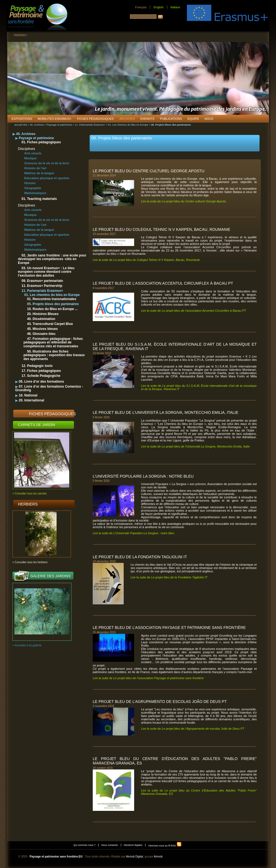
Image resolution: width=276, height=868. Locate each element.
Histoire (30, 183)
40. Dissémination (41, 319)
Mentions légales (133, 845)
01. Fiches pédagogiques (41, 142)
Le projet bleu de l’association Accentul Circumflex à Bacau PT (163, 283)
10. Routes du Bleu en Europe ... (52, 309)
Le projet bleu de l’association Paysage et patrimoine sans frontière (169, 628)
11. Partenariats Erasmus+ (90, 125)
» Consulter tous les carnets (30, 493)
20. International (31, 400)
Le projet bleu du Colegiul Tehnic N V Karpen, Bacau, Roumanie (161, 229)
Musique (30, 158)
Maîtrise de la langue (39, 173)
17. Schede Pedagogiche (41, 376)
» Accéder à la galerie (27, 645)
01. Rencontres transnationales (52, 299)
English (158, 7)
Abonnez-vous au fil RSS (165, 846)
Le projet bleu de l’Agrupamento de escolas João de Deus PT (160, 702)
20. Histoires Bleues (43, 314)
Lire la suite (184, 201)
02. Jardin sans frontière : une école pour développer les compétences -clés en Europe (52, 259)
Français (141, 7)
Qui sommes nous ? (84, 845)
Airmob (158, 857)
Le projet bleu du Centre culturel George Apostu (148, 171)
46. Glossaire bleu (41, 334)
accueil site (21, 125)
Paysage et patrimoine (59, 125)
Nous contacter (110, 845)
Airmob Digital (134, 857)
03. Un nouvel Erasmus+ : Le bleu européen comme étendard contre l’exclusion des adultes (46, 272)
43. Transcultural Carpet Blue (50, 324)
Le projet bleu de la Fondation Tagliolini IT (140, 557)
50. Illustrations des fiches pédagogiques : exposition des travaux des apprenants (54, 355)
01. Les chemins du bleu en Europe (128, 125)
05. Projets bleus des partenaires (53, 304)
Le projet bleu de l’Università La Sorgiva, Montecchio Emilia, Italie (165, 412)
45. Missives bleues (42, 329)
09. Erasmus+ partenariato (42, 281)
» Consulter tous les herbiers (30, 562)
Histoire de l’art (35, 168)
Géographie (33, 188)
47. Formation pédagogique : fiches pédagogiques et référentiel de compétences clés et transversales (53, 342)
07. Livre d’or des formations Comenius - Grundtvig (49, 388)
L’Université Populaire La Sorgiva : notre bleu (143, 476)
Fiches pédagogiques (52, 414)
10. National (28, 395)
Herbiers (28, 504)
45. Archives (37, 125)
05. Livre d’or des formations (41, 382)
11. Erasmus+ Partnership (42, 286)
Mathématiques (35, 193)
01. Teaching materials (39, 199)
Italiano (175, 7)
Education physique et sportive (47, 178)
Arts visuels (33, 153)
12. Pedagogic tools (37, 366)
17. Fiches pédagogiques (41, 371)
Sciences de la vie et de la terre (47, 163)
